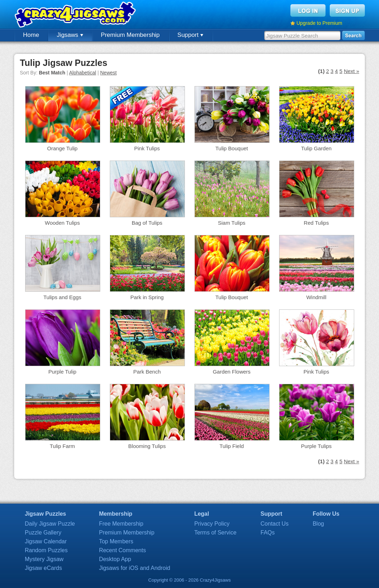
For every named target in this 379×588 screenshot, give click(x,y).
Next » (352, 71)
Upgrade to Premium (319, 23)
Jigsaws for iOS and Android (134, 568)
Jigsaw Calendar (46, 541)
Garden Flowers (232, 372)
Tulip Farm (62, 446)
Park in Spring (147, 297)
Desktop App (115, 559)
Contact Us (275, 524)
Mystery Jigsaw (44, 559)
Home (31, 35)
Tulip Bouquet (232, 148)
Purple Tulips (316, 446)
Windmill (316, 297)
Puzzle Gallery (43, 533)
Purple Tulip (62, 372)
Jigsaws (70, 35)
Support (190, 35)
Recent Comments (122, 550)
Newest (109, 73)
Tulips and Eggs (62, 297)
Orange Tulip (62, 148)
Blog (318, 524)
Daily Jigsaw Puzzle (50, 524)
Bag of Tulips (147, 223)
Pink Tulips (147, 148)
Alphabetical (83, 73)
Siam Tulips (232, 223)
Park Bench (147, 372)
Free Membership (121, 524)
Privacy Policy (212, 524)
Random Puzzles (46, 550)
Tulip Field (232, 446)
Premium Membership (130, 35)
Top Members (116, 541)
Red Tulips (316, 223)
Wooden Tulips (63, 223)
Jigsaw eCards (43, 568)
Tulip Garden (316, 148)
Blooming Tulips (147, 446)
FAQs (268, 533)
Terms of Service (215, 533)
